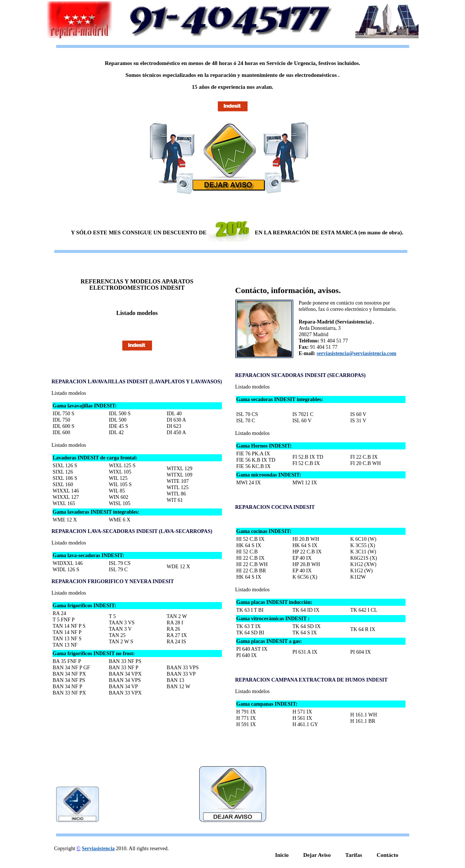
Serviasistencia (98, 849)
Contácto (387, 855)
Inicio (282, 855)
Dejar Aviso (317, 855)
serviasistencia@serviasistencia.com (356, 353)
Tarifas (354, 855)
